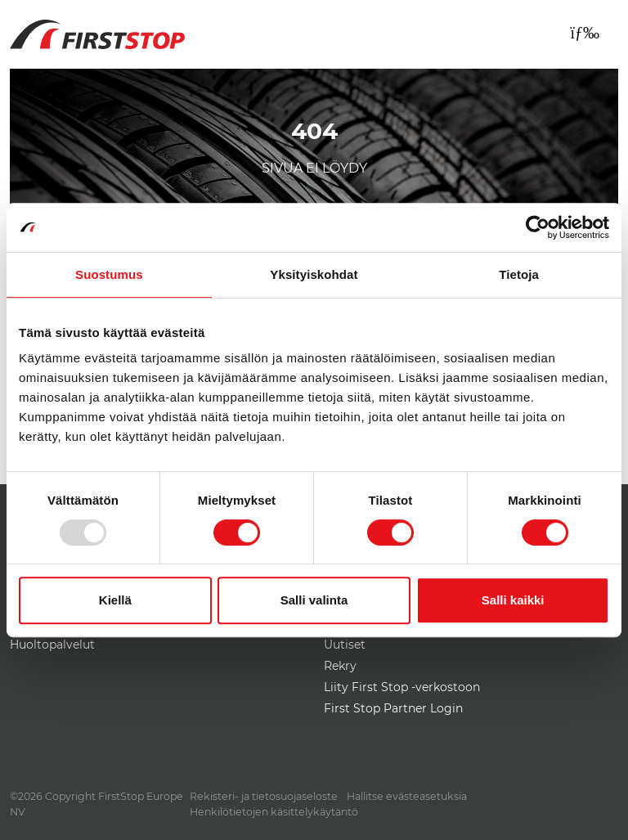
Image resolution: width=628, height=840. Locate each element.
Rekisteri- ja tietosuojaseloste (264, 796)
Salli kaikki (513, 600)
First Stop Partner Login (393, 708)
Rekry (340, 666)
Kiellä (115, 600)
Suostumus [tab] (109, 274)
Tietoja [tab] (519, 274)
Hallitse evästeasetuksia (407, 796)
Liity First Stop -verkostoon (402, 687)
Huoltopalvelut (52, 645)
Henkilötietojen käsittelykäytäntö (274, 812)
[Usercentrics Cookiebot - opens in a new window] (538, 227)
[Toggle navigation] (585, 33)
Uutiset (345, 645)
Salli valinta (314, 600)
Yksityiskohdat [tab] (314, 274)
